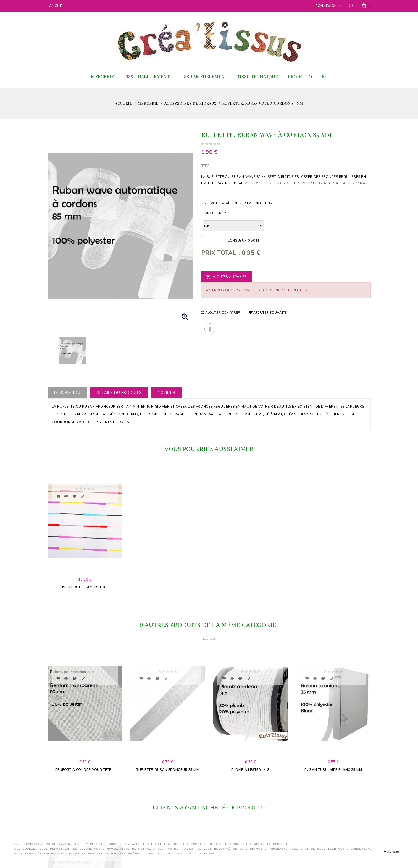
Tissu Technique (257, 77)
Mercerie (102, 77)
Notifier (167, 393)
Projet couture (307, 77)
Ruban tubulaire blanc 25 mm (333, 770)
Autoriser (392, 851)
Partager (210, 329)
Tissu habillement (147, 77)
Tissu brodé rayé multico (85, 587)
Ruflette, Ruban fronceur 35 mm (168, 770)
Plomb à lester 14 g (250, 770)
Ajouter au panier (227, 277)
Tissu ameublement (203, 77)
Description (67, 393)
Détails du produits (119, 393)
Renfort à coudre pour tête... (85, 770)
